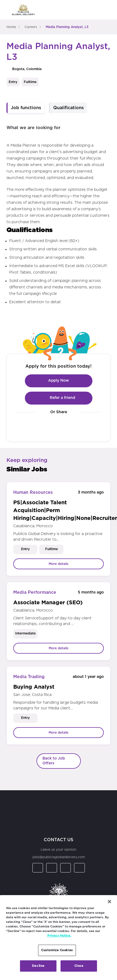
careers (31, 27)
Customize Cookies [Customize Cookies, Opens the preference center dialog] (57, 950)
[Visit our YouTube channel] (78, 426)
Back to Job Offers (54, 761)
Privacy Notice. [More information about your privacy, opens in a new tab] (59, 936)
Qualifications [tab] (68, 108)
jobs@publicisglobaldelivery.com (59, 857)
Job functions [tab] (26, 108)
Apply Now (59, 381)
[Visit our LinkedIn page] (39, 426)
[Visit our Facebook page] (52, 426)
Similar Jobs (27, 470)
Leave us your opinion (59, 850)
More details (59, 564)
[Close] (109, 902)
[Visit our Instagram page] (65, 426)
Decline (38, 966)
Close (79, 966)
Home (11, 27)
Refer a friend (59, 398)
